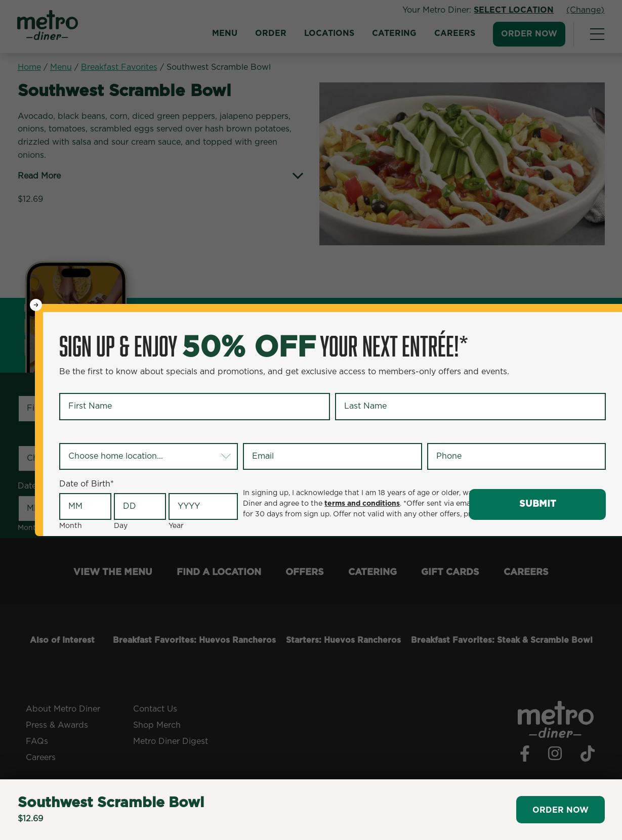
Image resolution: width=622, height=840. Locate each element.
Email (256, 434)
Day (121, 526)
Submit (538, 504)
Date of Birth (87, 484)
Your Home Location (101, 434)
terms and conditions (362, 504)
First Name (83, 384)
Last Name (358, 384)
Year (176, 526)
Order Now (561, 810)
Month (71, 526)
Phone (442, 434)
